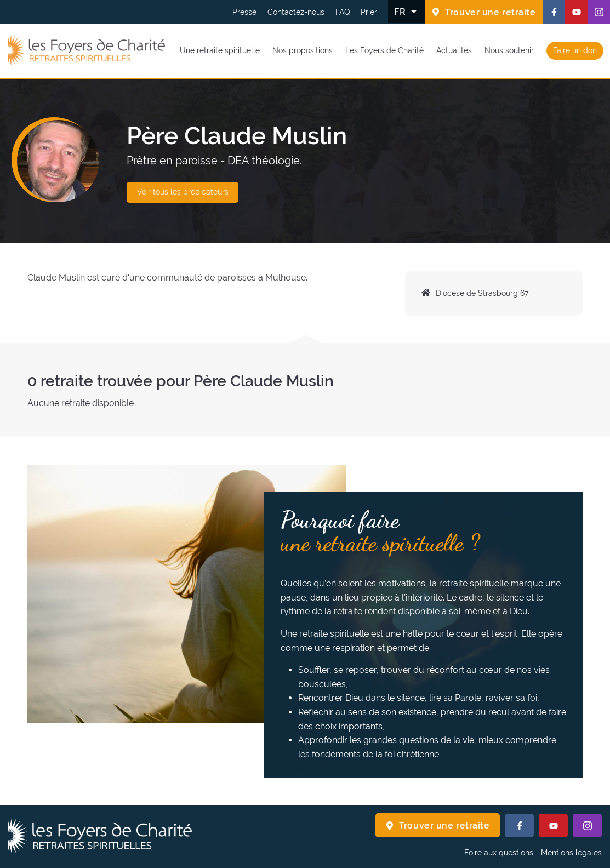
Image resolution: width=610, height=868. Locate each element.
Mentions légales (571, 853)
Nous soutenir (509, 50)
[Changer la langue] (406, 12)
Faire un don (575, 50)
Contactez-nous (296, 12)
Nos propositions (303, 50)
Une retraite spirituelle (220, 50)
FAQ (343, 12)
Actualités (454, 50)
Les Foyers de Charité (384, 50)
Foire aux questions (499, 853)
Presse (244, 12)
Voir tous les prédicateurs (183, 192)
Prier (369, 12)
